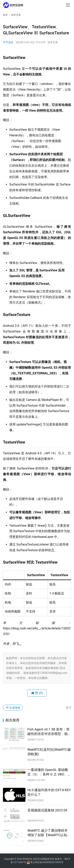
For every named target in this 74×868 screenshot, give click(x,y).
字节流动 (8, 42)
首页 (5, 15)
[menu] (68, 5)
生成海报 (13, 708)
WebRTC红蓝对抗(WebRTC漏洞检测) (49, 752)
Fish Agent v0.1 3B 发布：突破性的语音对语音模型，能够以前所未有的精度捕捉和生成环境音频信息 (49, 732)
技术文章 (53, 42)
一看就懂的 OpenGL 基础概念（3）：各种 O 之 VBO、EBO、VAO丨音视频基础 (48, 772)
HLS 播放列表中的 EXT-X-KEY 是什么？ (49, 792)
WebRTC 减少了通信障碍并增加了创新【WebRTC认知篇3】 (49, 833)
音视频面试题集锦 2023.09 (47, 810)
